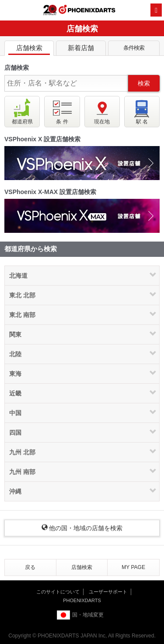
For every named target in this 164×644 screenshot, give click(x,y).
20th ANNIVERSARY (50, 10)
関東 (15, 334)
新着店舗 (81, 49)
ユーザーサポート (108, 592)
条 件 (62, 111)
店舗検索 (29, 49)
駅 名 (142, 111)
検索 (144, 83)
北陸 (15, 354)
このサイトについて (58, 592)
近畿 (15, 393)
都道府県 (22, 111)
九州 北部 (22, 452)
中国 (15, 413)
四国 (15, 433)
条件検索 (134, 50)
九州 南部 (22, 472)
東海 (15, 374)
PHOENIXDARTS (87, 10)
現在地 (102, 111)
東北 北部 (22, 295)
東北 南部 (22, 315)
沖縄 (15, 491)
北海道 (18, 276)
